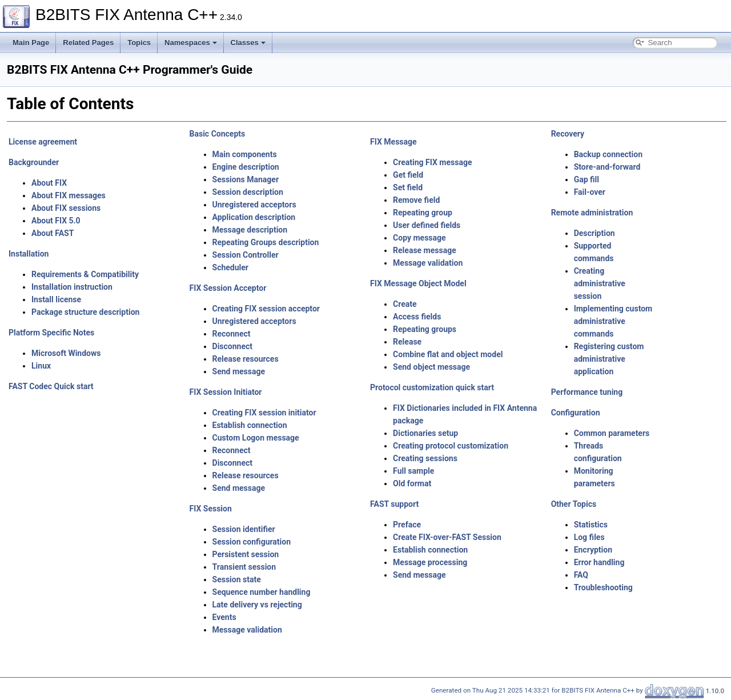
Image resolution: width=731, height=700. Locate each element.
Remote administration (592, 213)
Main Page (31, 43)
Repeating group (423, 213)
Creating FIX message (432, 162)
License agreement (43, 142)
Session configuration (252, 542)
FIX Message (393, 142)
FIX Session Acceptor (228, 288)
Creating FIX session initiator (264, 413)
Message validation (247, 630)
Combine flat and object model (448, 354)
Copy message (419, 238)
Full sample (413, 471)
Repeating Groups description (266, 242)
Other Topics (574, 504)
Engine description (246, 167)
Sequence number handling (262, 592)
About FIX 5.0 (56, 221)
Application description (254, 217)
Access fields (417, 317)
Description (595, 233)
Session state (237, 579)
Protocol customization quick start (432, 387)
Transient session (244, 567)
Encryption (593, 550)
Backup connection (608, 154)
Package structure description (85, 312)
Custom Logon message (256, 438)
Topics (139, 43)
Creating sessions (425, 458)
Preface (407, 525)
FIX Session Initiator (226, 392)
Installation (29, 254)
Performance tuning (587, 392)
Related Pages (88, 43)
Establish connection (250, 425)
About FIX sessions (66, 208)
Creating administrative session (600, 283)
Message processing (430, 562)
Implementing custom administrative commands (613, 321)
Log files (589, 537)
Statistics (591, 525)
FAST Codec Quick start (51, 386)
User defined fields (427, 225)
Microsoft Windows (66, 353)
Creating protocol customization (451, 446)
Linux (41, 366)
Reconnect (232, 334)
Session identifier (244, 529)
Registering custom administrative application (609, 359)
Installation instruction (72, 287)
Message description (250, 230)
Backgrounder (34, 162)
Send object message (431, 367)
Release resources (246, 359)
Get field (408, 175)
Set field (408, 187)
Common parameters (612, 433)
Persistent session (246, 554)
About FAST (53, 233)
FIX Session (211, 509)
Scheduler (230, 267)
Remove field (416, 200)
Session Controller (246, 255)
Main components (245, 154)
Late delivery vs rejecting (257, 605)
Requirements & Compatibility (85, 274)
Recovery (568, 134)
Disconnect (232, 346)
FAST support (394, 504)
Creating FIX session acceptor (266, 309)
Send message (239, 371)
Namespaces (191, 43)
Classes (248, 43)
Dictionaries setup (425, 433)
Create (405, 304)
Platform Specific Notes (51, 333)
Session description (248, 192)
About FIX (49, 183)
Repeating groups (425, 329)
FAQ (581, 575)
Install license (56, 299)
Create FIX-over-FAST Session (447, 537)
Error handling (599, 562)
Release (407, 342)
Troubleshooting (603, 587)
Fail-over (590, 192)
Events (224, 617)
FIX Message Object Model (418, 283)
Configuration (576, 413)
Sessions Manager (246, 179)
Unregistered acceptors (254, 205)
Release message (425, 250)
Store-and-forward (607, 167)
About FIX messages (69, 195)
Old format (412, 483)
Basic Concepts (218, 134)
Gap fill (587, 179)
